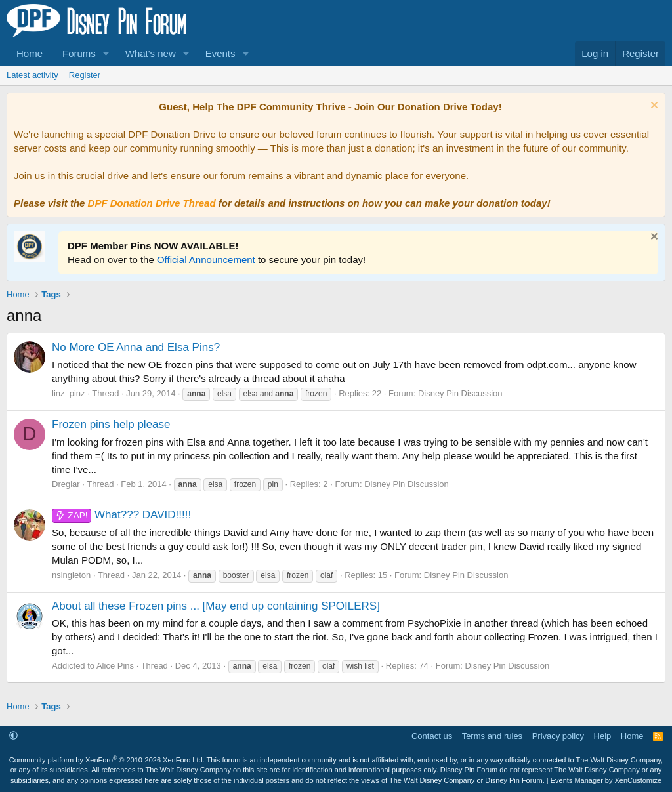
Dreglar (66, 484)
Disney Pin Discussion (460, 393)
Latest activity (32, 75)
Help (603, 736)
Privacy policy (558, 736)
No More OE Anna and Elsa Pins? (136, 347)
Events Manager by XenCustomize (606, 780)
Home (30, 53)
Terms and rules (492, 736)
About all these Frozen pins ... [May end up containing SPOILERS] (216, 606)
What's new (151, 53)
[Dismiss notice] (653, 107)
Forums (79, 53)
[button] (106, 53)
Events (220, 53)
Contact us (432, 736)
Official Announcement (206, 260)
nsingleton (71, 575)
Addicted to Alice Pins (93, 666)
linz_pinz (69, 393)
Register (85, 75)
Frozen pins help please (111, 424)
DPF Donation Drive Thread (152, 203)
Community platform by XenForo (107, 760)
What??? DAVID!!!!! (121, 515)
